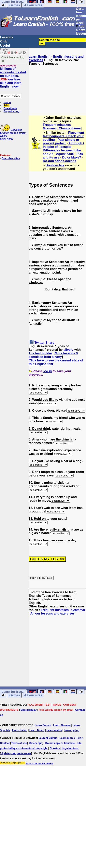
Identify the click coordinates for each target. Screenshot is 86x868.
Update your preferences (16, 753)
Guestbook (10, 108)
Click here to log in (13, 59)
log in (48, 371)
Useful (5, 46)
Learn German (62, 725)
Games (14, 5)
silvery (69, 350)
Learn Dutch (37, 730)
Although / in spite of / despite (63, 145)
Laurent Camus (48, 738)
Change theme (70, 128)
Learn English (39, 57)
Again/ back (65, 154)
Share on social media (40, 763)
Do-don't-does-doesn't (59, 161)
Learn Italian (20, 730)
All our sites (33, 5)
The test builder (40, 353)
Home (7, 102)
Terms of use (19, 743)
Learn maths (54, 730)
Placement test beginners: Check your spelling (63, 136)
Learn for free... (13, 692)
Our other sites (11, 158)
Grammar (50, 128)
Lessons (7, 37)
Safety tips (36, 743)
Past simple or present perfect (61, 141)
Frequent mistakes (57, 125)
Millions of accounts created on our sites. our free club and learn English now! (13, 78)
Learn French (43, 725)
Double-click (55, 165)
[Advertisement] (57, 85)
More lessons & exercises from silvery (53, 355)
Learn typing (72, 730)
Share (50, 343)
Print (7, 105)
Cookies (55, 748)
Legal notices (70, 748)
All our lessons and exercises (53, 613)
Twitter (40, 343)
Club (4, 41)
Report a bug (11, 111)
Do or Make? (72, 157)
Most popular (29, 710)
